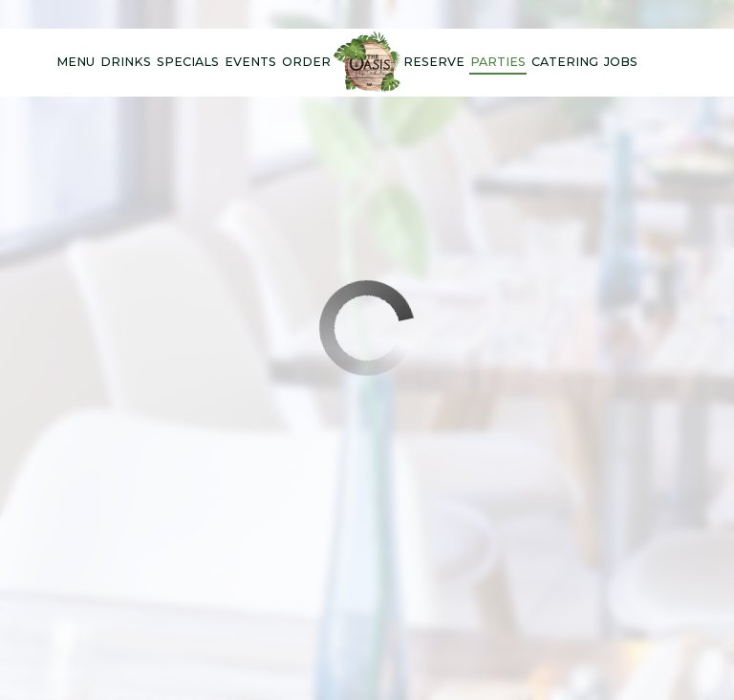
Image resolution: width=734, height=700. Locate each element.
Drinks (126, 62)
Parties (498, 62)
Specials (188, 62)
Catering (565, 62)
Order (306, 62)
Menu (76, 62)
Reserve (434, 62)
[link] (367, 62)
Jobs (621, 62)
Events (250, 62)
